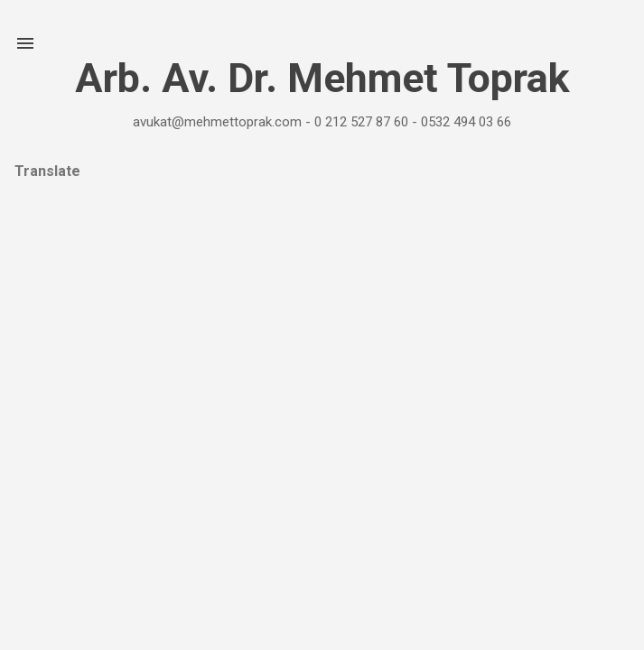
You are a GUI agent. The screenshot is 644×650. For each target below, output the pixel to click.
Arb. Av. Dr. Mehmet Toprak (322, 78)
